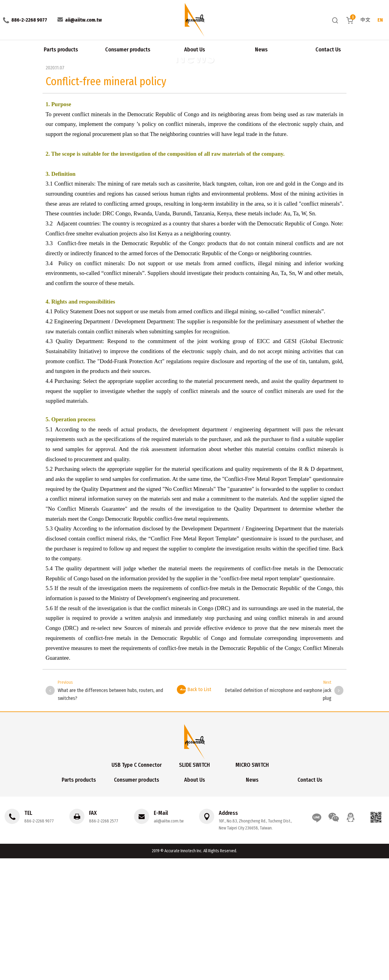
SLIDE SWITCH (194, 886)
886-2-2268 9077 (39, 943)
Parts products (61, 49)
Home (6, 61)
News (261, 49)
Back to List (194, 811)
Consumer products (128, 49)
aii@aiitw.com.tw (168, 943)
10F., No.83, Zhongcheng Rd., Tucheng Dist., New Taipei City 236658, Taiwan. (255, 946)
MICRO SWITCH (252, 886)
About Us (195, 49)
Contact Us (328, 49)
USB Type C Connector (137, 886)
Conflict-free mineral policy (51, 61)
